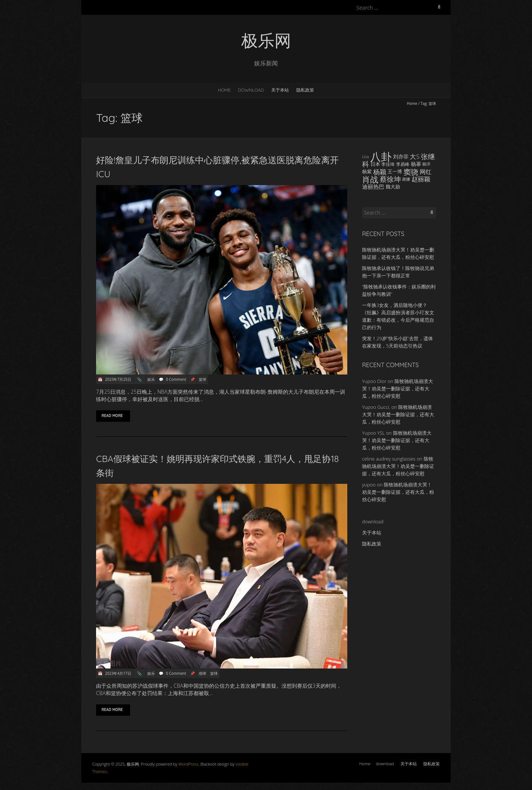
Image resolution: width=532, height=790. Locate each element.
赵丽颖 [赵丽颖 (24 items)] (421, 179)
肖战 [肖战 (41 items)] (370, 179)
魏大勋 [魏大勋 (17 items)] (393, 187)
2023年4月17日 (118, 673)
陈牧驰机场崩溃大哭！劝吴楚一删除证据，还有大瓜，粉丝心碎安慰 (398, 389)
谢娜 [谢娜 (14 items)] (406, 179)
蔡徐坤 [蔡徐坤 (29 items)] (390, 179)
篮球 (202, 379)
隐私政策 (305, 90)
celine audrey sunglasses (389, 459)
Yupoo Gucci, (376, 407)
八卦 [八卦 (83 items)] (381, 157)
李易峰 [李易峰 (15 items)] (403, 164)
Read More (113, 416)
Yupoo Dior (374, 381)
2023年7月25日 (118, 379)
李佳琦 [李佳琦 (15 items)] (388, 164)
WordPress (188, 764)
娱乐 (151, 379)
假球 (202, 673)
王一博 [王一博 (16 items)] (395, 172)
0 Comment (176, 379)
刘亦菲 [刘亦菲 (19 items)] (401, 156)
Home (224, 90)
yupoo (369, 485)
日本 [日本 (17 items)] (375, 164)
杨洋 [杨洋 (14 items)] (426, 164)
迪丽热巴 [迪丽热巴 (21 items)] (373, 187)
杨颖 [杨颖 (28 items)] (380, 172)
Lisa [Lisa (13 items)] (365, 157)
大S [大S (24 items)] (415, 156)
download (251, 90)
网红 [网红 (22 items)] (426, 172)
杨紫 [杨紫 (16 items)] (367, 172)
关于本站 (280, 90)
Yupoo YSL (374, 433)
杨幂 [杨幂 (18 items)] (416, 164)
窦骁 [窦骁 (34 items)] (411, 172)
